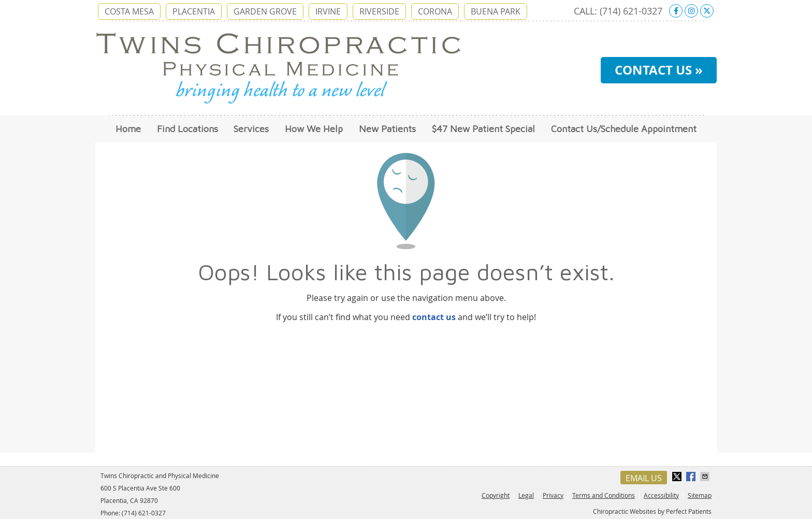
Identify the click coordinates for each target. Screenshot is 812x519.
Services (251, 129)
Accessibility (661, 495)
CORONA (435, 11)
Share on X (678, 477)
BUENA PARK (496, 11)
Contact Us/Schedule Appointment (624, 129)
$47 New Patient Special (483, 129)
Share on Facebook (692, 477)
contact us (434, 317)
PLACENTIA (194, 11)
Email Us (644, 478)
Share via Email (706, 477)
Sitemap (700, 495)
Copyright (496, 495)
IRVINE (328, 11)
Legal (526, 495)
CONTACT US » (659, 70)
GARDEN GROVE (265, 11)
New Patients (387, 129)
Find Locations (187, 129)
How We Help (314, 129)
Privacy (553, 495)
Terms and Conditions (604, 495)
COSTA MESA (129, 11)
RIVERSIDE (379, 11)
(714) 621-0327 (631, 11)
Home (128, 129)
